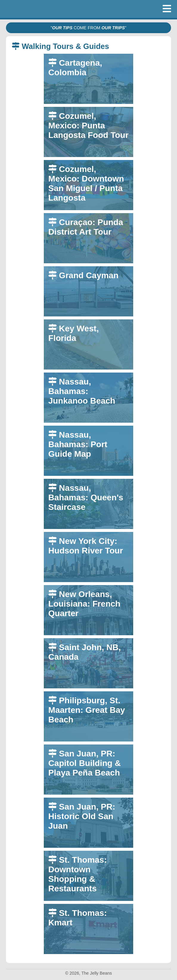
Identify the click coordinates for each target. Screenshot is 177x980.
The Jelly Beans (21, 9)
